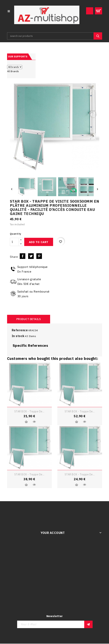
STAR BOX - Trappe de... (29, 412)
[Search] (55, 36)
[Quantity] (14, 242)
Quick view (34, 422)
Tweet (31, 256)
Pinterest (39, 256)
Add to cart (39, 242)
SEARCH (98, 36)
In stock (18, 336)
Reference (20, 331)
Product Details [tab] (29, 319)
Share (23, 256)
